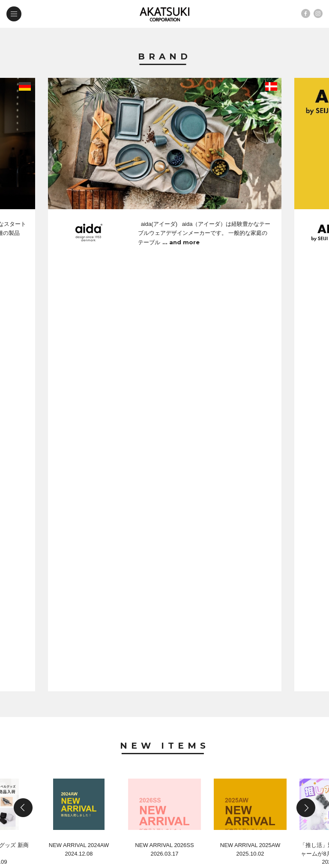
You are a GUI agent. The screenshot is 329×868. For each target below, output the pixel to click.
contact (44, 791)
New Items (165, 311)
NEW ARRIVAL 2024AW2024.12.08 (79, 436)
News (165, 513)
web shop (113, 791)
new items (113, 755)
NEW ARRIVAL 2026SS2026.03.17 (164, 436)
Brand (165, 57)
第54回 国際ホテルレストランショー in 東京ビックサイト (153, 679)
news (38, 773)
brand (40, 755)
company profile (126, 773)
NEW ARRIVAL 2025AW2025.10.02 (250, 436)
